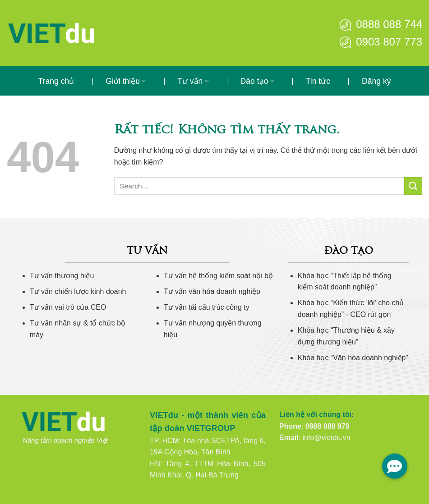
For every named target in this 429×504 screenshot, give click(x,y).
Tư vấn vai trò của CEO (68, 307)
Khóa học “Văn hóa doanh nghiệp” (353, 358)
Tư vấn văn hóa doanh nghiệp (212, 291)
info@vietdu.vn (327, 438)
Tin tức (318, 81)
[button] (395, 466)
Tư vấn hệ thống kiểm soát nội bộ (218, 276)
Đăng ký (376, 81)
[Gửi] (413, 186)
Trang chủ (56, 81)
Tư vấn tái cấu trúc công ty (207, 307)
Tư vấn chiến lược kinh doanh (78, 291)
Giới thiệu (126, 81)
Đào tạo (257, 81)
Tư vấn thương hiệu (62, 276)
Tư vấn (193, 81)
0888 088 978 (328, 426)
